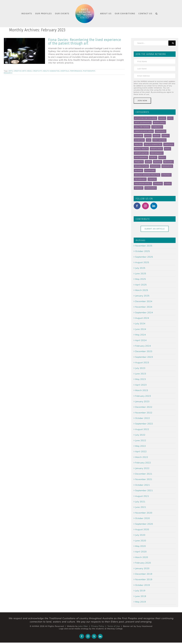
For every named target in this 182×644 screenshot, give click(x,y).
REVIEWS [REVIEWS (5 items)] (138, 171)
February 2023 (143, 396)
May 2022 (141, 446)
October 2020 (143, 518)
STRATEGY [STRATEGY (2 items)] (166, 175)
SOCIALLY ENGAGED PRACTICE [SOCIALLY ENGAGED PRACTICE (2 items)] (147, 175)
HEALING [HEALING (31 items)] (138, 144)
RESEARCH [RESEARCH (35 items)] (155, 166)
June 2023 (141, 374)
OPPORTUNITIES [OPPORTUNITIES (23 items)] (141, 153)
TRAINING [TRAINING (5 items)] (158, 184)
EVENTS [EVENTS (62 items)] (166, 136)
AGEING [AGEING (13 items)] (162, 118)
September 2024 (144, 312)
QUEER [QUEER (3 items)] (148, 162)
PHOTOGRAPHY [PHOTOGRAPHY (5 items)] (141, 157)
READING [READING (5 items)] (158, 162)
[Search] (172, 43)
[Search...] (151, 43)
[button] (157, 14)
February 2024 (143, 346)
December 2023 (144, 351)
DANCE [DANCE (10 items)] (148, 136)
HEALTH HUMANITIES (51, 71)
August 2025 (142, 262)
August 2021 (142, 496)
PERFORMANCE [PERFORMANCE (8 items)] (157, 153)
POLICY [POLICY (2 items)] (162, 157)
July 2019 (140, 591)
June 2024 (141, 329)
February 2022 (143, 463)
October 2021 (143, 485)
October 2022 (143, 418)
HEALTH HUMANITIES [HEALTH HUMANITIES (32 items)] (153, 144)
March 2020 (142, 557)
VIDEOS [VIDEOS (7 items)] (168, 184)
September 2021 (144, 490)
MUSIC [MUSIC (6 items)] (167, 149)
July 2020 (140, 535)
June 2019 (141, 596)
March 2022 (142, 457)
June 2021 (141, 507)
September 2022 (144, 424)
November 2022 (144, 413)
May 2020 (141, 546)
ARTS (11, 71)
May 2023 (141, 379)
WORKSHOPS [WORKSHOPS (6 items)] (151, 188)
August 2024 (142, 318)
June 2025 (141, 273)
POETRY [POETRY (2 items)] (153, 157)
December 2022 (144, 407)
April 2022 (141, 451)
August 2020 (142, 529)
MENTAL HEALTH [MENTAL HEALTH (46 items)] (141, 149)
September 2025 (144, 257)
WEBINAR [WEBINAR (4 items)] (139, 188)
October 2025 (143, 251)
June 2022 (141, 440)
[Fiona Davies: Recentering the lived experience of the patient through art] (24, 51)
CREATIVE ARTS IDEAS (23, 71)
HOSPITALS (65, 71)
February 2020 (143, 563)
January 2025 (142, 296)
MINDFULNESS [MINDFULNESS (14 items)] (156, 149)
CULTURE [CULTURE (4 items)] (138, 136)
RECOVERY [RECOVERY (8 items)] (168, 162)
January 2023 (142, 401)
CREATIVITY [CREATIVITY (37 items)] (161, 131)
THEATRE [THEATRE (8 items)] (152, 179)
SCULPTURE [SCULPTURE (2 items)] (150, 171)
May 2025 (141, 279)
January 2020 (142, 568)
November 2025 (144, 246)
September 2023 (144, 357)
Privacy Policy (98, 626)
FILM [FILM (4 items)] (149, 140)
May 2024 (141, 335)
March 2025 (142, 290)
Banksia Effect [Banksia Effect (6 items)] (159, 123)
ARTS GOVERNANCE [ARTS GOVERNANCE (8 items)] (143, 123)
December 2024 (144, 301)
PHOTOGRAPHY (89, 71)
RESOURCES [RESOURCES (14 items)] (167, 166)
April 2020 (141, 552)
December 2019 (144, 574)
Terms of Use (114, 626)
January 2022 (142, 468)
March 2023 (142, 390)
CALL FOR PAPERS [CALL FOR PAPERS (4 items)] (142, 127)
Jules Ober (83, 626)
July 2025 (140, 268)
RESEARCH (8, 73)
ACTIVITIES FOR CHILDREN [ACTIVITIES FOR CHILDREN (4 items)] (145, 118)
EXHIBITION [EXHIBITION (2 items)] (139, 140)
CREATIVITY (37, 71)
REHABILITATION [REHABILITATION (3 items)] (141, 166)
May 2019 (141, 602)
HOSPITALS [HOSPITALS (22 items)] (169, 144)
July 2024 (140, 323)
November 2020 (144, 513)
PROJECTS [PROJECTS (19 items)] (139, 162)
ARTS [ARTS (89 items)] (170, 118)
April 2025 (141, 285)
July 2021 (140, 502)
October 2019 (143, 585)
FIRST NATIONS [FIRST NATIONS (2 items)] (159, 140)
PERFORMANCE (76, 71)
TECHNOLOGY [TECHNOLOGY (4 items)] (140, 179)
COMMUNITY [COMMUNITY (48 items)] (157, 127)
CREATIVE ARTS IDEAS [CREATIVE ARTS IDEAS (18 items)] (144, 131)
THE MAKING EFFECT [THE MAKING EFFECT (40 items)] (143, 184)
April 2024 (141, 340)
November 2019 (144, 579)
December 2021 (144, 474)
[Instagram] (145, 206)
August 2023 (142, 362)
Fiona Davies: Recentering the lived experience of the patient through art (85, 41)
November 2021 (144, 479)
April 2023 (141, 385)
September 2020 (144, 524)
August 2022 (142, 429)
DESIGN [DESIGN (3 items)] (157, 136)
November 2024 (144, 307)
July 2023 (140, 368)
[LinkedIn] (154, 206)
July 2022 (140, 435)
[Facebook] (137, 206)
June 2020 (141, 541)
